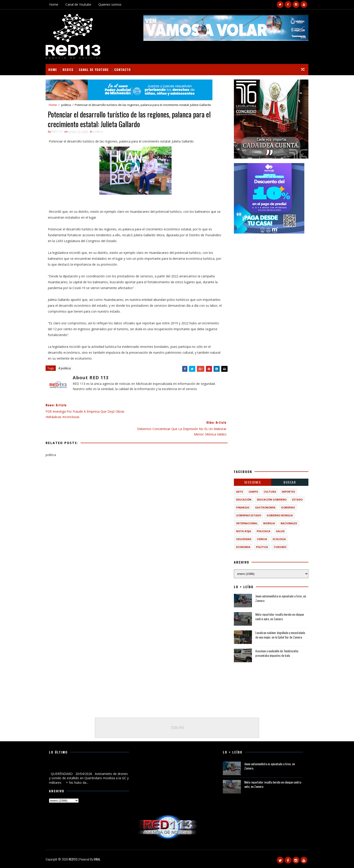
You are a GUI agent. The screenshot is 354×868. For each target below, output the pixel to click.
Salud (279, 531)
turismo (278, 547)
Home (55, 4)
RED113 (70, 69)
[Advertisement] (270, 266)
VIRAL (99, 859)
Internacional (245, 523)
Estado (296, 500)
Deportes (287, 492)
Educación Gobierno (270, 500)
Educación (242, 500)
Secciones (251, 482)
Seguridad (242, 539)
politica (68, 105)
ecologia (278, 539)
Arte (238, 492)
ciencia (260, 539)
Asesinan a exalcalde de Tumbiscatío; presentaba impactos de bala (275, 653)
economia (242, 547)
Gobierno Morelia (278, 515)
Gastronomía (264, 507)
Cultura (268, 492)
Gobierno (286, 507)
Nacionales (287, 523)
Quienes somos (112, 4)
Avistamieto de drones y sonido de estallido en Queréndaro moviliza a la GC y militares (84, 766)
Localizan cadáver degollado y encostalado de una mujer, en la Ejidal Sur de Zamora (279, 635)
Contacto (124, 69)
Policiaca (262, 531)
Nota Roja (242, 531)
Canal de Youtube (80, 4)
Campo (252, 492)
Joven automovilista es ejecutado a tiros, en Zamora (279, 598)
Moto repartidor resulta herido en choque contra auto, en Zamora (278, 616)
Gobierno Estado (247, 515)
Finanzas (241, 507)
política (260, 547)
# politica (66, 369)
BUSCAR (288, 482)
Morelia (268, 523)
